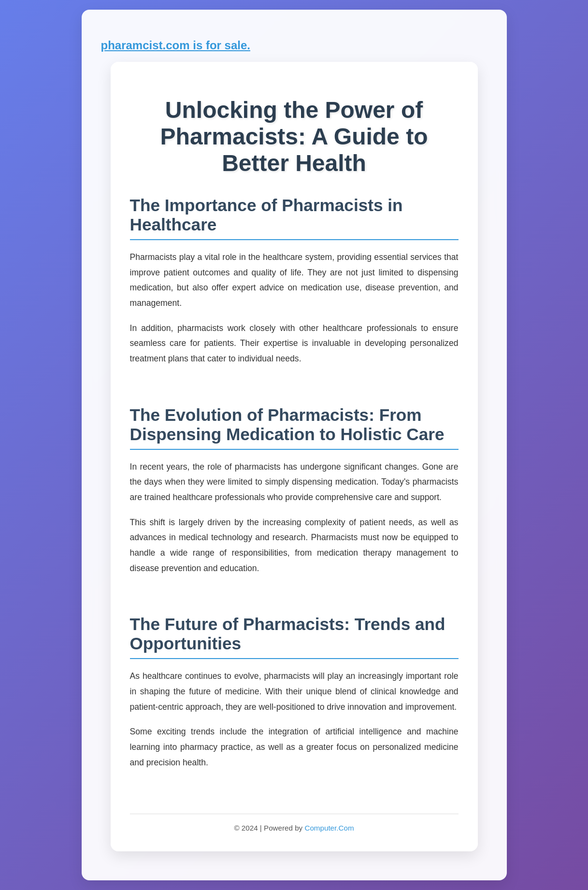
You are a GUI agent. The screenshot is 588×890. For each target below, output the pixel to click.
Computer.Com (329, 828)
